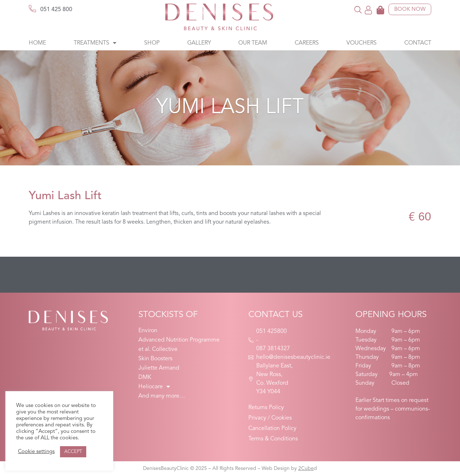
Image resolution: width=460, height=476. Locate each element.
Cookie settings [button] (36, 452)
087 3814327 (273, 349)
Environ (148, 331)
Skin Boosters (155, 359)
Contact (418, 43)
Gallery (199, 43)
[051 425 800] (32, 9)
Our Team (253, 43)
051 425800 (272, 331)
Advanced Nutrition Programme (179, 340)
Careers (307, 43)
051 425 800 (56, 10)
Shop (152, 43)
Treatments (95, 43)
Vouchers (362, 43)
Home (37, 43)
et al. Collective (158, 349)
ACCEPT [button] (73, 452)
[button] (358, 10)
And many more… (162, 396)
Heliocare (154, 387)
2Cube (306, 468)
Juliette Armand (159, 368)
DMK (145, 377)
